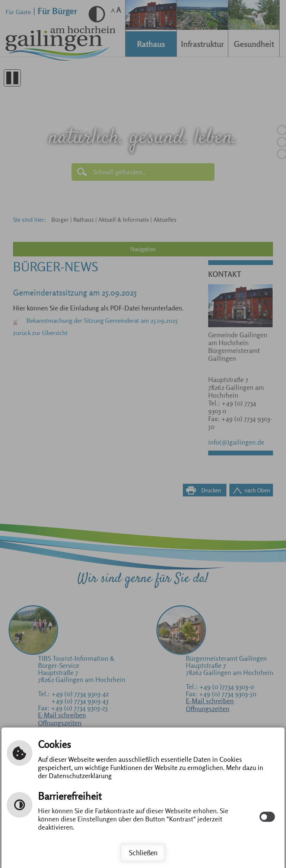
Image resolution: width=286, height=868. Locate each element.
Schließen (143, 853)
